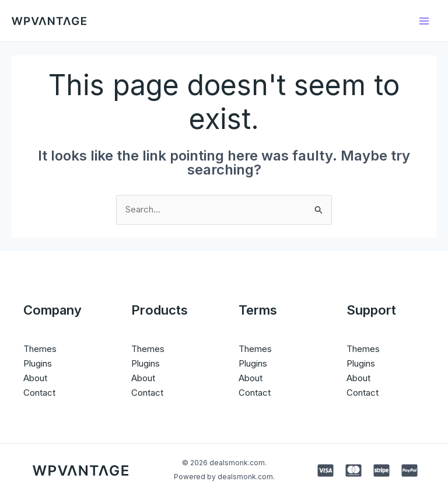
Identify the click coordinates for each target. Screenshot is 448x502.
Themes (40, 349)
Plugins (38, 363)
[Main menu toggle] (424, 21)
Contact (39, 393)
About (35, 378)
